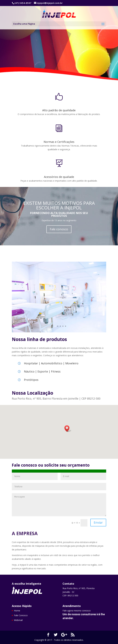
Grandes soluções (40, 42)
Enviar (98, 522)
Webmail (18, 620)
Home (17, 611)
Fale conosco (59, 229)
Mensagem (59, 505)
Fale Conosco (37, 68)
